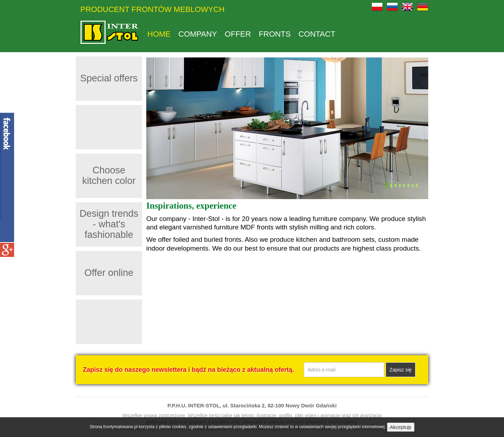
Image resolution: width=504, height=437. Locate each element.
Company (198, 34)
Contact (317, 34)
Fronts (275, 34)
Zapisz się (401, 370)
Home (159, 34)
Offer (238, 34)
